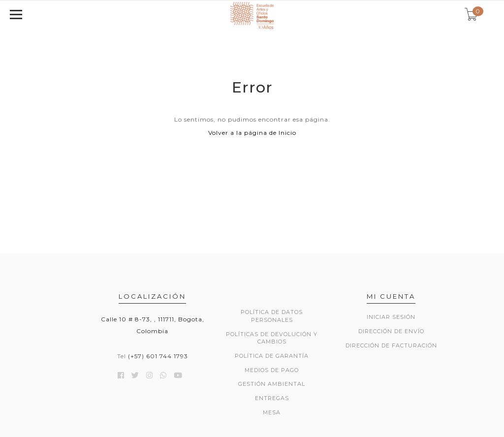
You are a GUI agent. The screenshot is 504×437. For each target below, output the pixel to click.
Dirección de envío (391, 331)
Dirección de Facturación (391, 345)
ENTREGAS (272, 398)
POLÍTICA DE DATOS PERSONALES (272, 316)
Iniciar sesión (391, 317)
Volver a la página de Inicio (252, 133)
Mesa (272, 412)
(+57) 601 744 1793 (158, 356)
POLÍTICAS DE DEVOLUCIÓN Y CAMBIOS (272, 338)
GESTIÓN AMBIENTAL (272, 384)
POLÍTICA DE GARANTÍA (272, 356)
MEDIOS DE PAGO (272, 370)
